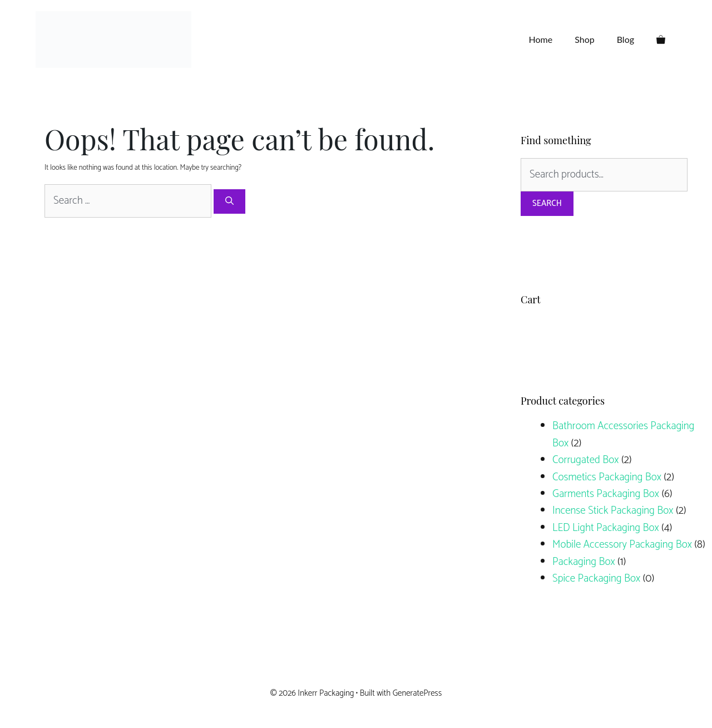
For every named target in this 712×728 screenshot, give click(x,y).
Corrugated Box (585, 460)
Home (541, 39)
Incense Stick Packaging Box (613, 511)
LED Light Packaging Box (606, 528)
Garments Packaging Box (606, 494)
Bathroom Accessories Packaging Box (623, 434)
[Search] (229, 202)
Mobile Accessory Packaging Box (622, 545)
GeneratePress (417, 693)
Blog (626, 39)
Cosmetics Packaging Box (607, 477)
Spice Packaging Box (596, 579)
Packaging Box (584, 562)
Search (547, 203)
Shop (585, 39)
